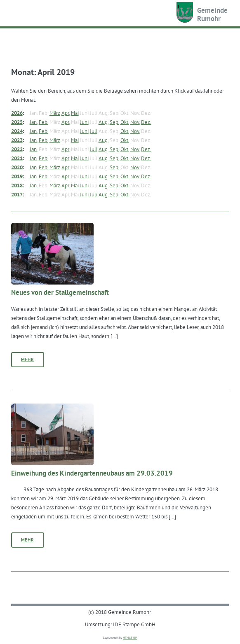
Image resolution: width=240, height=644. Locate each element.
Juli (94, 131)
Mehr (28, 359)
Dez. (146, 122)
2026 (17, 113)
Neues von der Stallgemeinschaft (60, 292)
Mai (75, 113)
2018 (17, 185)
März (55, 113)
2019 (17, 176)
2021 (17, 158)
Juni (84, 122)
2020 (17, 167)
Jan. (34, 122)
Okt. (125, 122)
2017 (17, 194)
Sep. (114, 122)
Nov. (135, 122)
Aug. (104, 122)
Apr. (66, 113)
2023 (17, 140)
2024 (17, 131)
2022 (17, 149)
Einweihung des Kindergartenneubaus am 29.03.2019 (92, 473)
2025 (17, 122)
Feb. (44, 122)
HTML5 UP (130, 638)
